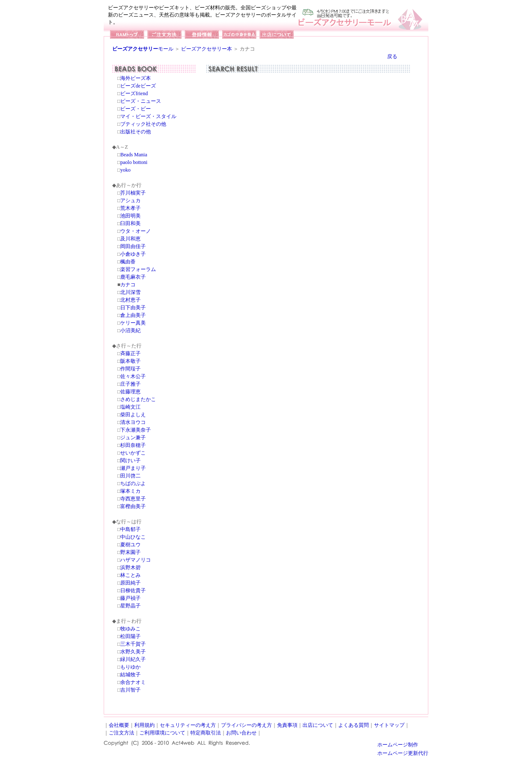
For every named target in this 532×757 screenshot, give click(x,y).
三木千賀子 (133, 644)
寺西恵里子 (133, 499)
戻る (392, 56)
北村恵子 (130, 300)
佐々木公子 (133, 376)
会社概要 (119, 725)
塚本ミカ (130, 491)
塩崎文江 (130, 407)
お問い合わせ (241, 733)
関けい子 (130, 460)
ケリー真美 (133, 323)
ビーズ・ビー (136, 109)
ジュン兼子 (133, 438)
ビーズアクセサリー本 (207, 49)
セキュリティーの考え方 (188, 725)
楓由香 (128, 262)
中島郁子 (130, 529)
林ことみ (130, 575)
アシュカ (130, 201)
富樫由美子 (133, 506)
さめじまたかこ (138, 399)
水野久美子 (133, 652)
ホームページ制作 (398, 745)
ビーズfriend (134, 93)
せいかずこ (133, 453)
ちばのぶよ (133, 483)
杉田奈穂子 (133, 445)
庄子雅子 (130, 384)
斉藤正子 (130, 353)
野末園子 (130, 552)
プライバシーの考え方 (246, 725)
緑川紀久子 (133, 659)
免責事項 (287, 725)
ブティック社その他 (143, 124)
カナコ (128, 285)
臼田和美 (130, 223)
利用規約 (144, 725)
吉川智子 (130, 690)
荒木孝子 (130, 208)
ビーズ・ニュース (141, 101)
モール (143, 49)
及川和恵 (130, 239)
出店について (318, 725)
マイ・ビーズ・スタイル (148, 116)
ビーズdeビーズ (138, 86)
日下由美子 (133, 308)
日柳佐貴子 (133, 590)
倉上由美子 (133, 315)
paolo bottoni (134, 162)
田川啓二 (130, 476)
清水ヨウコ (133, 422)
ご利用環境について (162, 733)
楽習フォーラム (138, 269)
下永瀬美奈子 (136, 430)
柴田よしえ (133, 415)
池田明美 (130, 216)
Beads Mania (134, 155)
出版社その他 (136, 132)
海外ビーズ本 (136, 78)
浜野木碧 (130, 568)
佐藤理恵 (130, 392)
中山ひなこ (133, 537)
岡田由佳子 (133, 246)
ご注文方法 (122, 733)
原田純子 (130, 583)
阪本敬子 (130, 361)
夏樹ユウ (130, 545)
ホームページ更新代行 (403, 753)
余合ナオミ (133, 682)
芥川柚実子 (133, 193)
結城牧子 (130, 675)
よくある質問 (354, 725)
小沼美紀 (130, 330)
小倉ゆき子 (133, 254)
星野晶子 (130, 606)
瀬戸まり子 (133, 468)
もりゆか (130, 667)
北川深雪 (130, 292)
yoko (125, 170)
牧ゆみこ (130, 629)
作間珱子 (130, 369)
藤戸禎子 (130, 598)
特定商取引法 (206, 733)
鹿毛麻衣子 (133, 277)
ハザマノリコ (136, 560)
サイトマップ (389, 725)
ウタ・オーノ (136, 231)
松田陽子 (130, 636)
